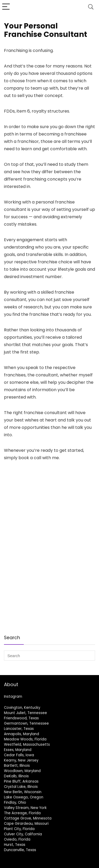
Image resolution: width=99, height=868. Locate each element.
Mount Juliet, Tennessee (25, 713)
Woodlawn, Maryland (22, 771)
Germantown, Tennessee (26, 723)
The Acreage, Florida (22, 813)
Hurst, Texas (15, 845)
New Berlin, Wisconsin (23, 792)
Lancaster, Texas (19, 729)
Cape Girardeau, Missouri (26, 824)
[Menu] (6, 7)
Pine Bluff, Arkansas (21, 781)
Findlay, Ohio (15, 802)
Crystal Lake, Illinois (21, 787)
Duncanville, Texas (20, 850)
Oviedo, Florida (17, 839)
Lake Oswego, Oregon (24, 797)
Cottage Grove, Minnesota (28, 818)
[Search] (91, 7)
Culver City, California (23, 834)
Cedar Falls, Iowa (19, 755)
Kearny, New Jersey (21, 760)
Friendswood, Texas (21, 718)
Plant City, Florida (19, 829)
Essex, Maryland (18, 750)
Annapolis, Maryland (22, 734)
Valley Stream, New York (25, 808)
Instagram (13, 697)
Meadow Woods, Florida (25, 739)
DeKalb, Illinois (16, 776)
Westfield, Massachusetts (27, 745)
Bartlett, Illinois (17, 766)
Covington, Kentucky (22, 708)
